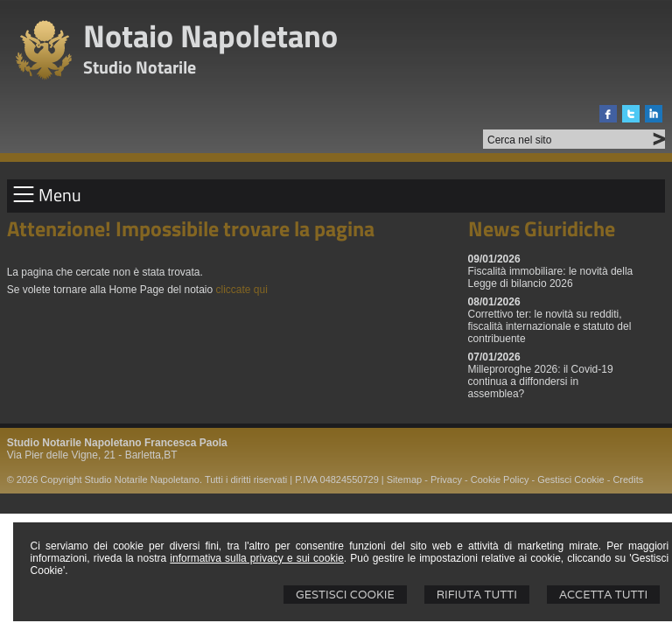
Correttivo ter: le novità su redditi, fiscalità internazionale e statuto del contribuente (550, 326)
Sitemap (404, 479)
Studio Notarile (140, 67)
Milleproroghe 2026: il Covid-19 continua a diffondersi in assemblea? (541, 381)
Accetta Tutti (603, 595)
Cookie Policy (500, 479)
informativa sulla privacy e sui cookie (257, 558)
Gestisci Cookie (345, 595)
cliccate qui (242, 290)
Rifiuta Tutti (477, 595)
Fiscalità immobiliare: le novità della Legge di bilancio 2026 (551, 277)
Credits (628, 479)
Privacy (446, 479)
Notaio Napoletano (210, 35)
